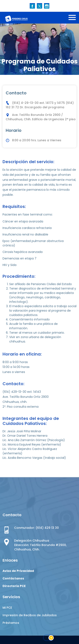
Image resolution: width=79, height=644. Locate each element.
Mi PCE (7, 608)
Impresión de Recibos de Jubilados (30, 615)
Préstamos (11, 623)
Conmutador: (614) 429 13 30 (36, 528)
